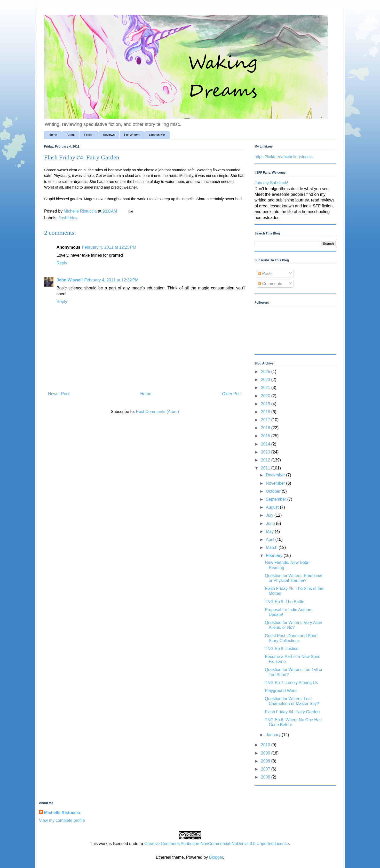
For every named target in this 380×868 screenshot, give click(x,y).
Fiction (89, 135)
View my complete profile (62, 820)
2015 (266, 436)
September (277, 499)
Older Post (232, 394)
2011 (266, 468)
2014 (266, 444)
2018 (266, 412)
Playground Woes (281, 691)
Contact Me (157, 135)
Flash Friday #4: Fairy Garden (292, 712)
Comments (270, 284)
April (271, 540)
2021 (266, 388)
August (273, 507)
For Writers (132, 135)
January (274, 735)
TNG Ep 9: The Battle (285, 602)
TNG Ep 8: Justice (282, 649)
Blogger (216, 857)
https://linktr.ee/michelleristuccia (284, 157)
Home (53, 135)
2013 (266, 452)
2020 (266, 396)
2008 (266, 761)
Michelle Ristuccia (62, 813)
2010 (266, 745)
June (271, 524)
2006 (266, 777)
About (71, 135)
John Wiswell (70, 280)
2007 (266, 769)
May (270, 532)
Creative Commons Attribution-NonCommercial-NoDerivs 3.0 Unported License (217, 844)
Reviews (109, 135)
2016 (266, 428)
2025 (266, 372)
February (275, 555)
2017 (266, 420)
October (274, 491)
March (272, 547)
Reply (62, 263)
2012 (266, 460)
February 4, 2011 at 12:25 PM (109, 247)
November (276, 483)
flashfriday (68, 218)
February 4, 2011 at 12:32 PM (111, 280)
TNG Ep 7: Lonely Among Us (291, 683)
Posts (265, 274)
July (270, 515)
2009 (266, 753)
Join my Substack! (271, 183)
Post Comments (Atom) (157, 412)
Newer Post (59, 394)
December (276, 475)
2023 (266, 380)
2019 (266, 404)
